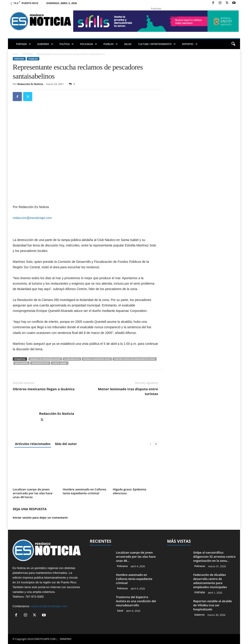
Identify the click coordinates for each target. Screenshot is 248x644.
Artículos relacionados (33, 444)
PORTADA (24, 44)
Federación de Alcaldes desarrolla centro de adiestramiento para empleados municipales (210, 581)
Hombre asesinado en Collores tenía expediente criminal (84, 491)
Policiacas (122, 566)
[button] (233, 44)
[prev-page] (150, 444)
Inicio (16, 54)
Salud (120, 611)
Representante (40, 363)
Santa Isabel (60, 363)
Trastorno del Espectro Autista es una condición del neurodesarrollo (136, 601)
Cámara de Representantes (45, 359)
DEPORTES (190, 44)
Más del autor (66, 444)
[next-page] (156, 444)
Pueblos (33, 59)
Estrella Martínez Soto (97, 359)
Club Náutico (72, 359)
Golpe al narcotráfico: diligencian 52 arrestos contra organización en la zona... (214, 557)
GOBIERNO (45, 44)
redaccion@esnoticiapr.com (32, 218)
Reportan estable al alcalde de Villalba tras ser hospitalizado (213, 605)
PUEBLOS (111, 44)
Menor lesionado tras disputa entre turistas (128, 391)
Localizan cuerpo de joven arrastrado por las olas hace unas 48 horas (33, 493)
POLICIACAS (89, 44)
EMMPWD (66, 639)
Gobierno (199, 615)
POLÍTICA (67, 44)
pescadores (21, 363)
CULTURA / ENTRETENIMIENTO (157, 44)
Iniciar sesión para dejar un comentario (40, 518)
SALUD (128, 44)
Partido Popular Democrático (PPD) (135, 359)
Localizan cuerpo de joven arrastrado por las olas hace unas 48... (136, 557)
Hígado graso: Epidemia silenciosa (129, 491)
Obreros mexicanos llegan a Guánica (44, 389)
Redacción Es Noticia (30, 84)
